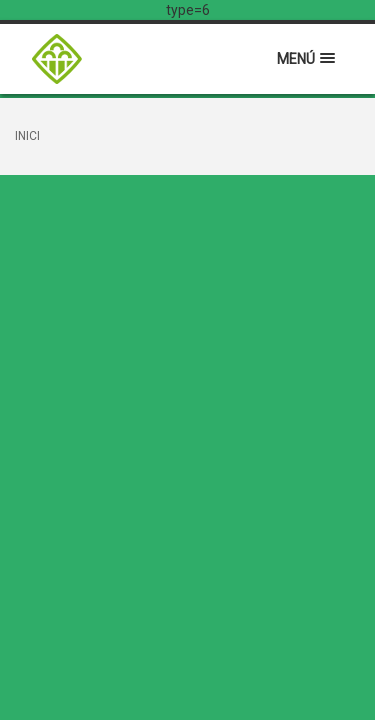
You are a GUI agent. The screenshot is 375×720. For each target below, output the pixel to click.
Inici (27, 136)
